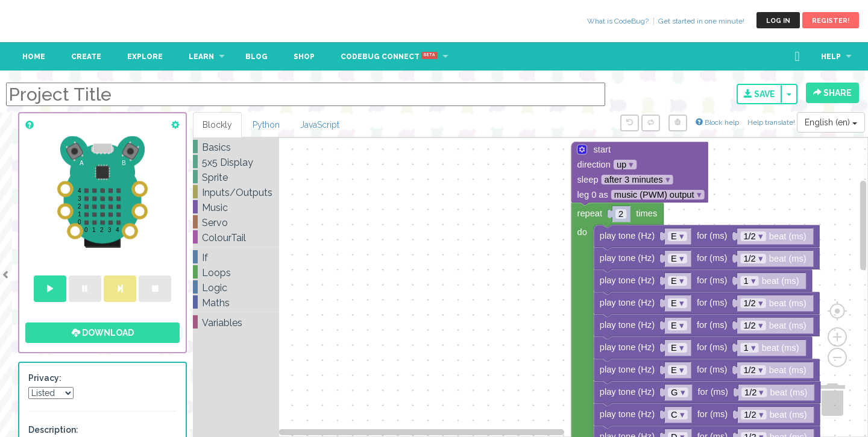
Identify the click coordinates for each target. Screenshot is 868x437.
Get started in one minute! (701, 21)
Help (831, 57)
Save (759, 94)
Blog (256, 57)
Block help (717, 122)
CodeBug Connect (389, 57)
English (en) (831, 122)
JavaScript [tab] (320, 125)
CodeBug (49, 20)
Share (832, 93)
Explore (145, 57)
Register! (831, 21)
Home (34, 57)
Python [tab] (266, 125)
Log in (778, 21)
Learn (201, 57)
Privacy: (45, 378)
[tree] (236, 235)
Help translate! (772, 122)
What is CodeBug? (618, 21)
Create (86, 57)
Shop (304, 57)
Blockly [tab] (217, 125)
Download (103, 333)
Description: (53, 430)
